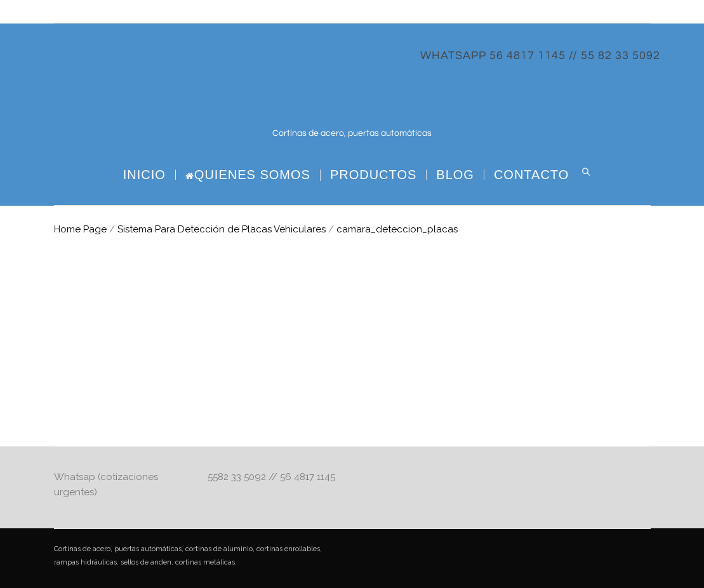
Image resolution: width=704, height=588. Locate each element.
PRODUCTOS (373, 175)
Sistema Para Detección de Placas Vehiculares (222, 229)
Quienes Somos (248, 175)
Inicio (144, 175)
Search (586, 172)
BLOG (455, 175)
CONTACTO (531, 175)
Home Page (80, 229)
